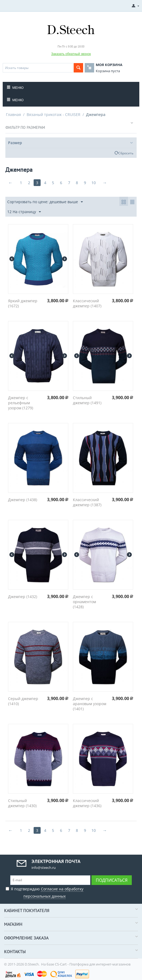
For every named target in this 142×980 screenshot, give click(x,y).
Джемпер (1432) (23, 597)
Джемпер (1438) (23, 500)
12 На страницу (24, 212)
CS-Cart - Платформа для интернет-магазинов (93, 964)
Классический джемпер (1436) (87, 803)
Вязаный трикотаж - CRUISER (54, 114)
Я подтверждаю (45, 892)
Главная (13, 114)
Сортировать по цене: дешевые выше (45, 202)
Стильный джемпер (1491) (87, 400)
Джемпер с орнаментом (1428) (84, 602)
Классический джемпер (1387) (87, 502)
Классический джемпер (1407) (87, 303)
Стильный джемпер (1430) (22, 803)
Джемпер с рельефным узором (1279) (21, 403)
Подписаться (112, 880)
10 (94, 183)
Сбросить (126, 153)
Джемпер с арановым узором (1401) (90, 704)
